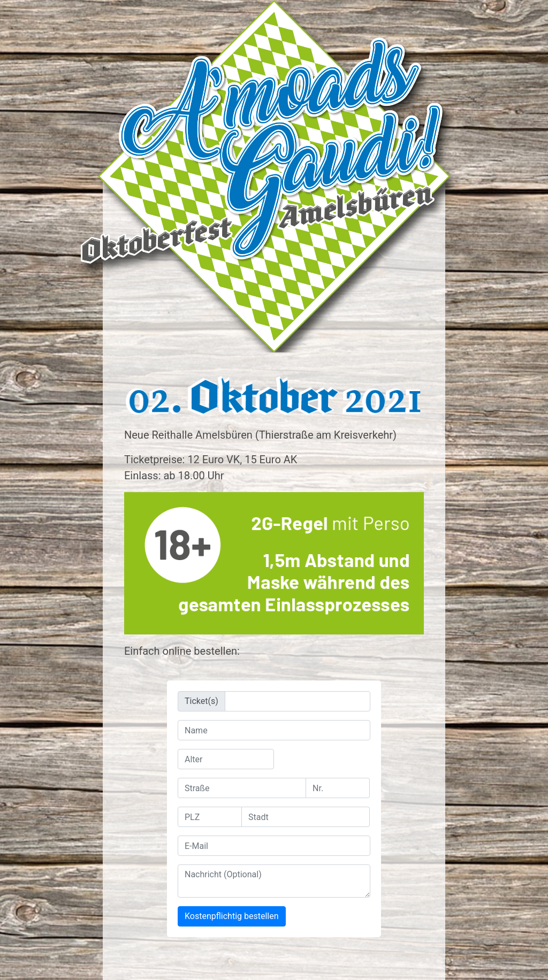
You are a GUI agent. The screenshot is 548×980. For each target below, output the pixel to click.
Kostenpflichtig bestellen (232, 916)
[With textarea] (274, 881)
